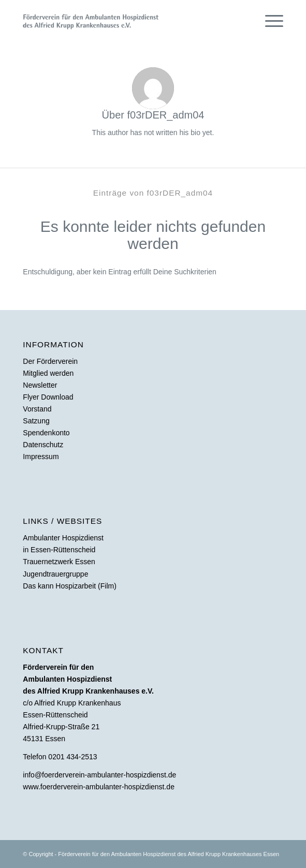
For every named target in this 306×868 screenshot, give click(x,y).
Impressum (41, 457)
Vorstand (37, 409)
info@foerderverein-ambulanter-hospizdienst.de (99, 775)
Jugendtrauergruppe (55, 574)
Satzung (36, 421)
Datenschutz (43, 445)
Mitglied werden (48, 373)
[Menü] (269, 21)
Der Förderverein (50, 361)
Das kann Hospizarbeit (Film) (70, 586)
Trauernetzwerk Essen (59, 562)
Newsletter (40, 385)
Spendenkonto (46, 433)
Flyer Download (48, 397)
